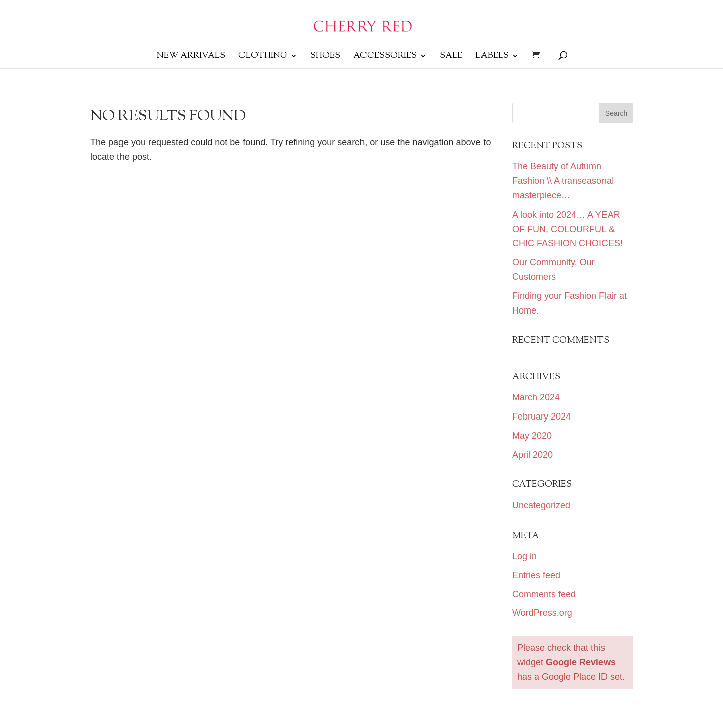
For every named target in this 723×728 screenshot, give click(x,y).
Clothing (263, 57)
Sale (451, 57)
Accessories (385, 57)
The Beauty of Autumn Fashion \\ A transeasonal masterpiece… (563, 181)
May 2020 (532, 436)
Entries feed (536, 575)
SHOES (325, 57)
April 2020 (532, 455)
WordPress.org (542, 613)
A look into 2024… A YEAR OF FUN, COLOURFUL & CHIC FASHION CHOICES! (567, 229)
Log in (524, 556)
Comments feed (544, 594)
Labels (492, 57)
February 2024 (541, 417)
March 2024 (536, 397)
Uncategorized (541, 505)
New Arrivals (191, 57)
